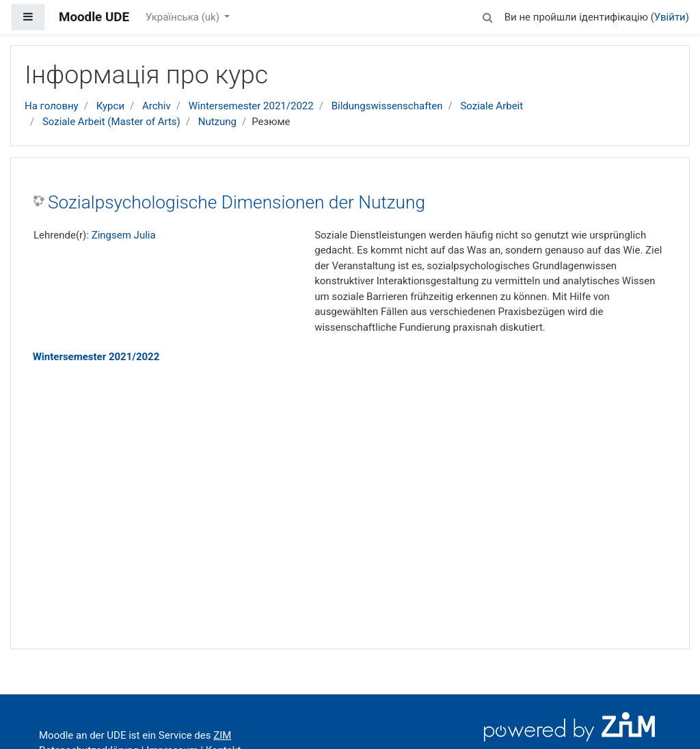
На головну (52, 106)
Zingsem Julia (124, 235)
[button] (488, 15)
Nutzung (217, 122)
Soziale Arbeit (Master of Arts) (111, 122)
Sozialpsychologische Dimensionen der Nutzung (237, 202)
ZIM (222, 735)
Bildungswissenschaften (387, 106)
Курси (110, 106)
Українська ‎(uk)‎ (184, 17)
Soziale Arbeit (492, 106)
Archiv (157, 106)
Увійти (670, 17)
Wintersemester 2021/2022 (251, 106)
